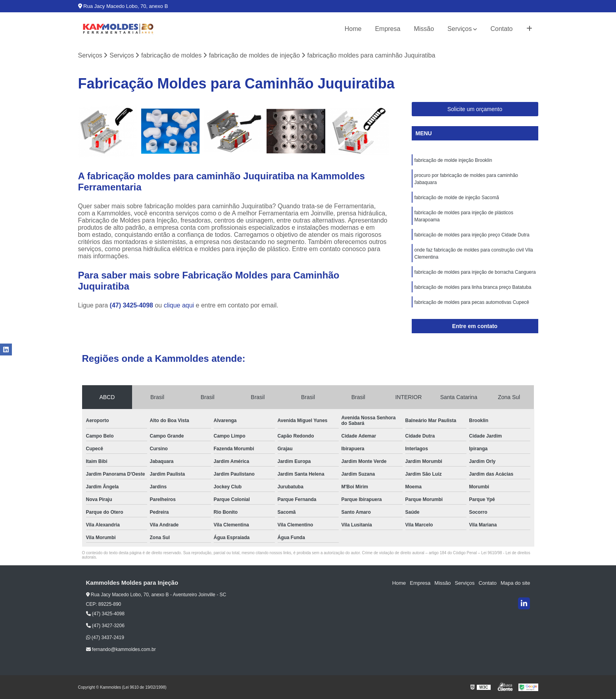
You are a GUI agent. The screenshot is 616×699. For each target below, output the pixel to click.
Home (353, 29)
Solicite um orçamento (475, 109)
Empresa (388, 29)
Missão (424, 29)
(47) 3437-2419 (105, 638)
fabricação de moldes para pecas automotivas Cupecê (472, 302)
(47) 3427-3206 (105, 626)
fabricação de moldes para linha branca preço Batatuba (473, 287)
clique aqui (179, 305)
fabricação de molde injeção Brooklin (453, 160)
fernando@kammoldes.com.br (121, 649)
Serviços (460, 29)
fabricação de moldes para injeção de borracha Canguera (475, 272)
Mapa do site (515, 583)
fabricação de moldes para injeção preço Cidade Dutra (472, 235)
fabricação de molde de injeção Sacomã (457, 198)
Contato (501, 29)
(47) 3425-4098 (132, 305)
